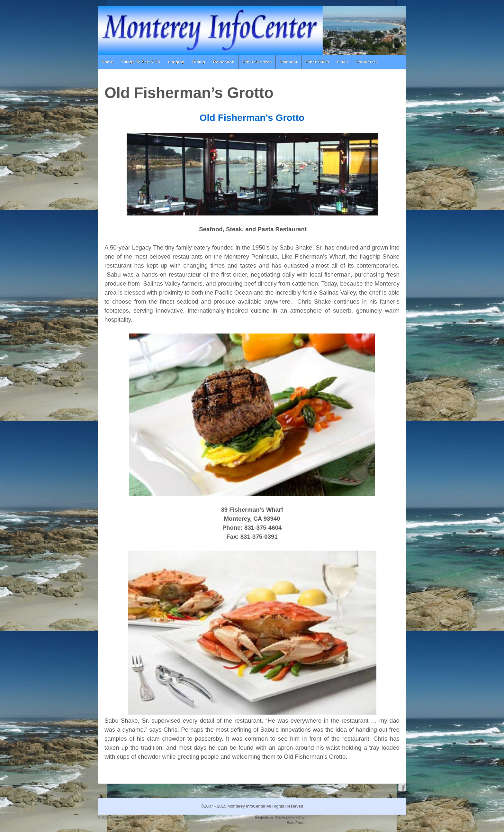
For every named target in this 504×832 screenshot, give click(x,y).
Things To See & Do (140, 62)
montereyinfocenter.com (129, 817)
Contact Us (367, 62)
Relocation (224, 62)
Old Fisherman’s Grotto (252, 118)
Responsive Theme (270, 817)
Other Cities (317, 62)
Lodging (176, 62)
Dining (199, 62)
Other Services (257, 62)
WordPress (296, 823)
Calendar (289, 62)
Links (342, 62)
